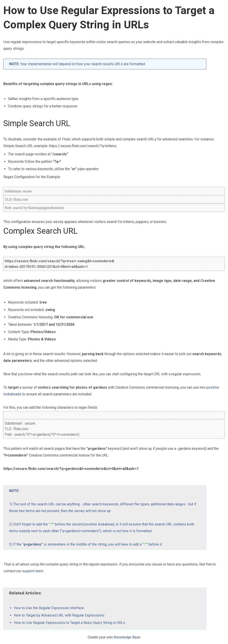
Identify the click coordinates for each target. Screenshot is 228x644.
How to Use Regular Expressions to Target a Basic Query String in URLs (69, 623)
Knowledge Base (127, 637)
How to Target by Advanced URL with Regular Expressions (59, 615)
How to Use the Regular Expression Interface (49, 608)
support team (33, 571)
